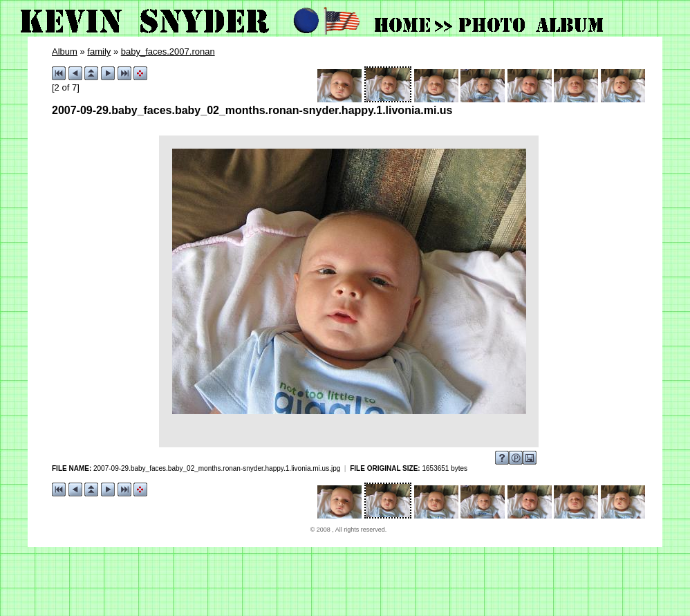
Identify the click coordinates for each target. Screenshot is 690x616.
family (99, 52)
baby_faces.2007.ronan (168, 52)
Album (65, 52)
